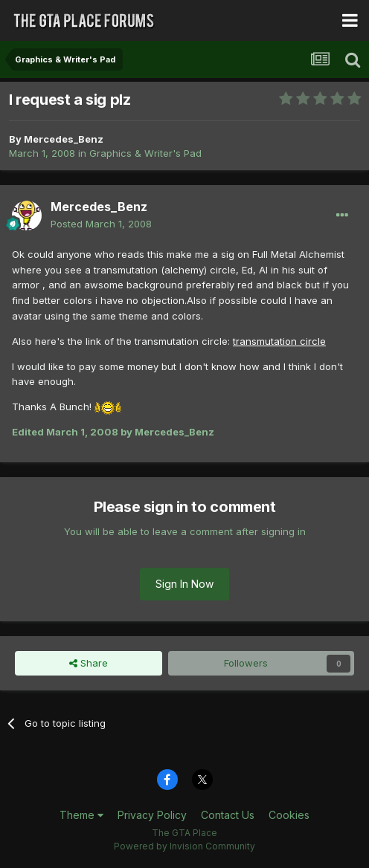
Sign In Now (184, 584)
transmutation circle (279, 341)
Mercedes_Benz (64, 139)
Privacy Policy (152, 815)
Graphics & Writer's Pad (145, 153)
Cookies (289, 815)
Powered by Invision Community (184, 846)
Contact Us (228, 815)
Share (89, 663)
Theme (81, 815)
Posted (101, 224)
